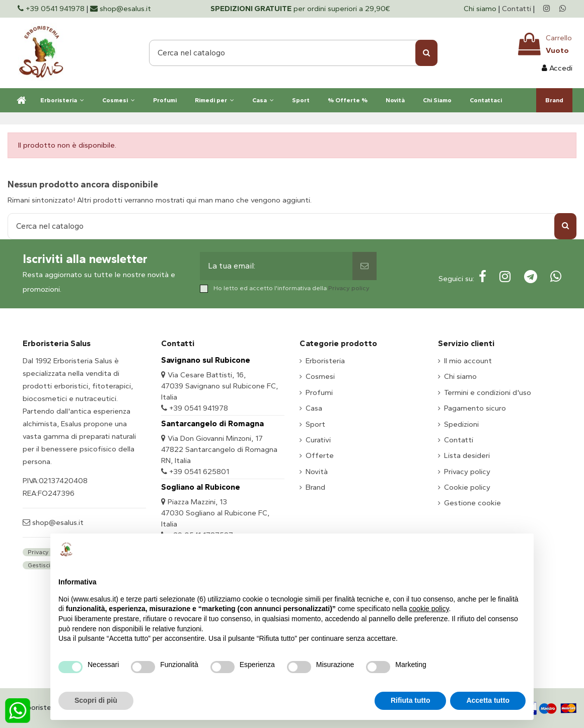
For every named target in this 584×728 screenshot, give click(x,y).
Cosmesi (320, 376)
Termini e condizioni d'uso (488, 392)
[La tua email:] (276, 266)
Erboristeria (325, 361)
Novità (317, 472)
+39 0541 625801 (199, 472)
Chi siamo (481, 9)
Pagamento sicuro (475, 408)
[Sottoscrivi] (364, 266)
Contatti (517, 9)
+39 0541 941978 (199, 408)
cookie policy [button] (429, 609)
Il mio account (468, 361)
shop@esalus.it (57, 522)
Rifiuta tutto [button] (411, 700)
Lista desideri (467, 455)
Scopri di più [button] (96, 700)
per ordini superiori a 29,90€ (300, 9)
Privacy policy (349, 288)
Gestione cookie (472, 503)
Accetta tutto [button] (488, 700)
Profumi (319, 392)
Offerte (320, 455)
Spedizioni (461, 424)
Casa (314, 408)
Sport (315, 424)
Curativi (318, 440)
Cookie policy (467, 487)
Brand (315, 487)
